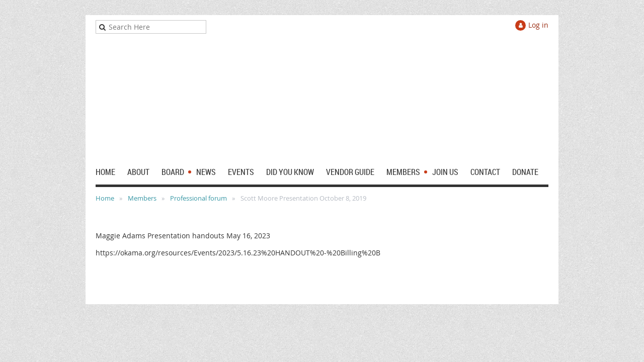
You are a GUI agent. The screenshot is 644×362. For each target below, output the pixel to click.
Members (142, 198)
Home (105, 198)
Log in (538, 25)
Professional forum (198, 198)
